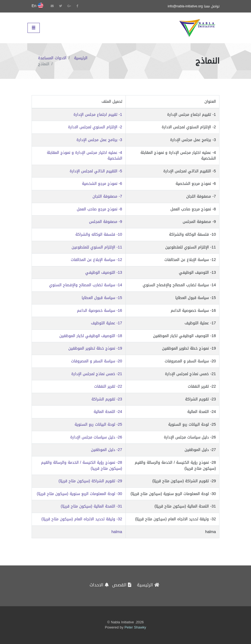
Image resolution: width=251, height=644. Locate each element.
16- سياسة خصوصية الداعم (100, 311)
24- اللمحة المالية (108, 412)
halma (117, 532)
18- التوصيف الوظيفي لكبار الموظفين (91, 336)
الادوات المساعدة (52, 58)
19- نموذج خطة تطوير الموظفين (95, 349)
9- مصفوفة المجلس (106, 222)
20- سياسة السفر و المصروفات (97, 361)
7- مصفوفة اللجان (107, 197)
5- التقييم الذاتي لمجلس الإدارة (96, 171)
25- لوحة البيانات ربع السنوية (98, 425)
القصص (122, 585)
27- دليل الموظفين (107, 450)
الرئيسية (81, 58)
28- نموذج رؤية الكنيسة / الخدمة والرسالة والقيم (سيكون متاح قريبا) (82, 466)
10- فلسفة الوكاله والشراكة (99, 235)
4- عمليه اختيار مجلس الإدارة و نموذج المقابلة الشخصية (85, 156)
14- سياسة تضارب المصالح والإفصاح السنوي (86, 285)
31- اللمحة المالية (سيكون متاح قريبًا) (91, 506)
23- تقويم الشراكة (107, 399)
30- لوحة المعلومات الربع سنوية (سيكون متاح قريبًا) (79, 494)
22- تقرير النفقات (108, 387)
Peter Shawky (135, 628)
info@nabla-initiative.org (185, 6)
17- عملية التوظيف (107, 323)
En (37, 6)
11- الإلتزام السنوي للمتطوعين (97, 247)
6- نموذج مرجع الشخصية (102, 184)
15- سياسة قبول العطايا (102, 298)
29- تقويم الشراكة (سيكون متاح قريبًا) (90, 481)
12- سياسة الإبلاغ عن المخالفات (97, 260)
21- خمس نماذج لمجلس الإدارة (97, 374)
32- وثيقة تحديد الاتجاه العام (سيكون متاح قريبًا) (82, 519)
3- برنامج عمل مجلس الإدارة (99, 140)
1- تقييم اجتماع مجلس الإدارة (98, 115)
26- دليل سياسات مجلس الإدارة (96, 437)
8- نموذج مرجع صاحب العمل (100, 209)
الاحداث (99, 585)
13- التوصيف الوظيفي (104, 273)
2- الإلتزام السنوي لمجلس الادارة (95, 127)
